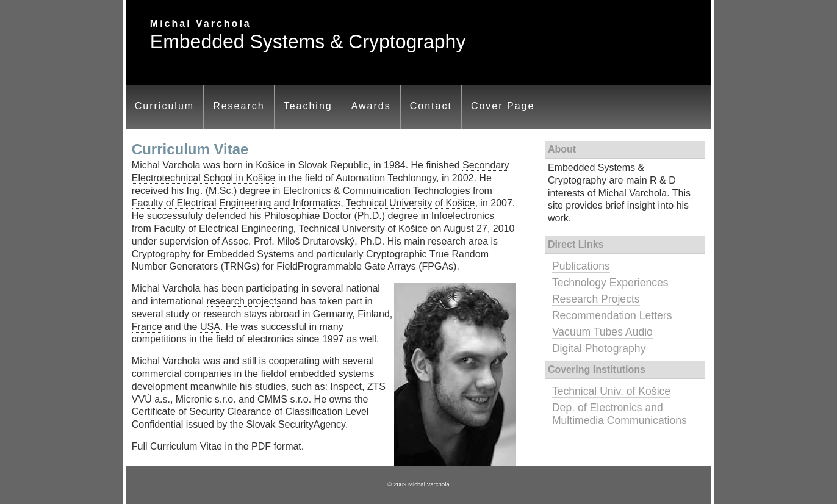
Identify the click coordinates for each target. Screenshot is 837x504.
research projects (244, 301)
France (147, 327)
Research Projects (596, 299)
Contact (431, 106)
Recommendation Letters (612, 315)
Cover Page (503, 106)
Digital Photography (599, 348)
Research (239, 106)
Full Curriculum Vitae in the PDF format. (218, 446)
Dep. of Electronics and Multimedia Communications (620, 414)
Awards (371, 106)
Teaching (308, 106)
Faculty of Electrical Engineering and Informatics (236, 203)
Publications (581, 266)
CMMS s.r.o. (284, 399)
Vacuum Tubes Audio (602, 332)
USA (210, 327)
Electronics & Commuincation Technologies (377, 191)
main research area (446, 241)
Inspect (346, 387)
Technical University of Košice (411, 203)
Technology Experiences (610, 283)
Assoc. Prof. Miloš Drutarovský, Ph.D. (303, 241)
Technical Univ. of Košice (611, 391)
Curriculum (164, 106)
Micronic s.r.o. (206, 399)
